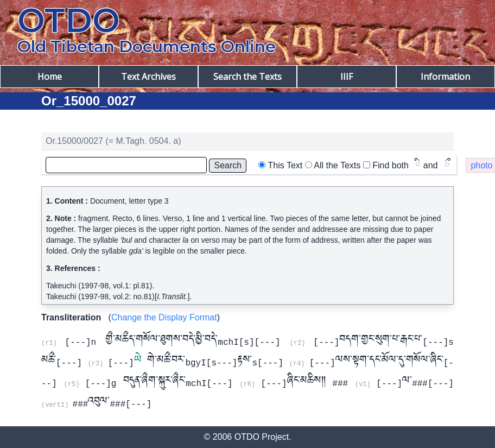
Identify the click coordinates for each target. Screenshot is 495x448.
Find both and (411, 165)
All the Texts (337, 165)
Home (50, 77)
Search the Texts (247, 77)
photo (481, 165)
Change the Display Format (164, 317)
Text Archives (148, 77)
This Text (285, 165)
